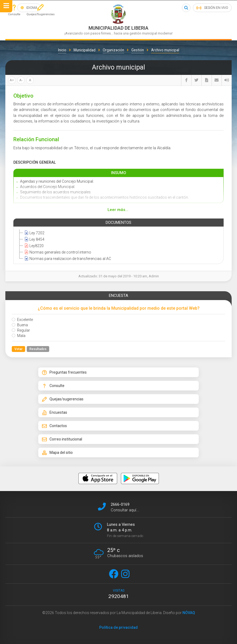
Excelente (22, 320)
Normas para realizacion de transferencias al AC (67, 258)
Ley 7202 (34, 233)
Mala (19, 336)
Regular (21, 330)
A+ (12, 80)
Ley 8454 (34, 239)
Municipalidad (85, 50)
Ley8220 (33, 246)
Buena (20, 325)
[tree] (117, 246)
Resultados (38, 349)
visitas (119, 594)
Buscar (186, 8)
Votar (18, 349)
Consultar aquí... (125, 510)
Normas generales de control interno (57, 252)
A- (21, 80)
